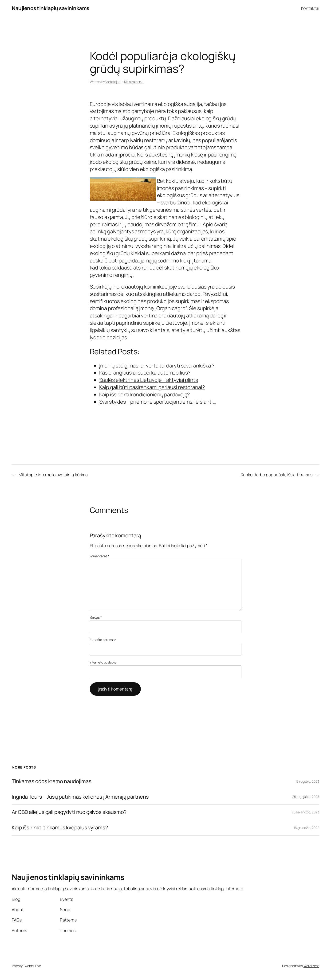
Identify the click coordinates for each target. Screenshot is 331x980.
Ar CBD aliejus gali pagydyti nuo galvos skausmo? (69, 812)
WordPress (311, 966)
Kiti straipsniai (134, 82)
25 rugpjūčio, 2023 (306, 797)
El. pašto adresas (103, 640)
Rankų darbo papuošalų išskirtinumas (277, 475)
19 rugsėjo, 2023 (307, 781)
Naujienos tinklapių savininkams (51, 8)
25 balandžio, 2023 (305, 812)
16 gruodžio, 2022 (306, 828)
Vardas (96, 617)
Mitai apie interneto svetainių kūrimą (53, 475)
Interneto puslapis (103, 662)
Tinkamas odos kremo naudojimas (52, 781)
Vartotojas (113, 82)
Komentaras (100, 556)
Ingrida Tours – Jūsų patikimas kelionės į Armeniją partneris (80, 797)
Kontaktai (310, 8)
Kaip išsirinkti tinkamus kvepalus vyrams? (60, 828)
